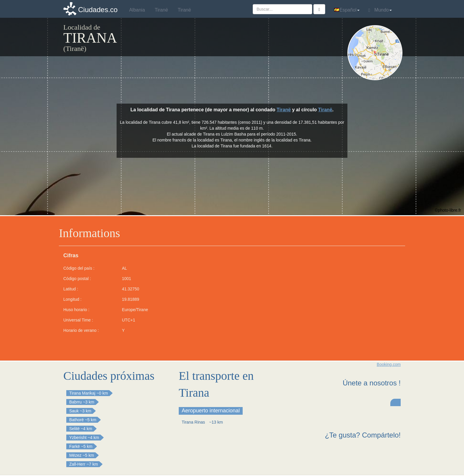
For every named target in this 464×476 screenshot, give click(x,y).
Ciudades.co (98, 10)
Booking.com (389, 364)
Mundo (380, 10)
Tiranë (284, 110)
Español (347, 10)
